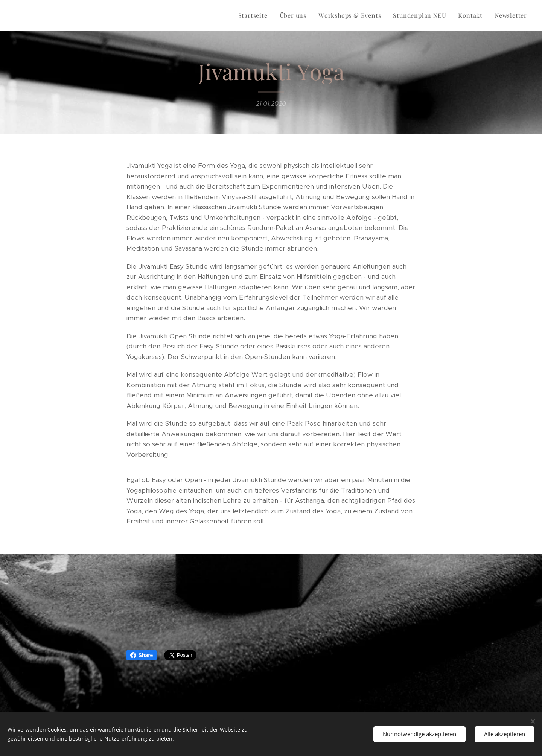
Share (142, 655)
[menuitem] (255, 15)
